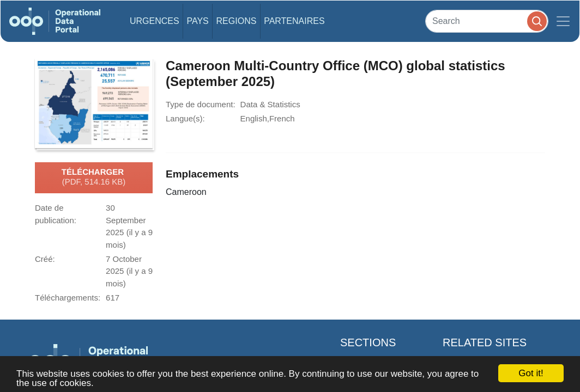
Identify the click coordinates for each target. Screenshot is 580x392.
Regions (237, 21)
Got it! (531, 373)
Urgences (155, 21)
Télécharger (94, 177)
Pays (197, 21)
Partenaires (294, 21)
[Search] (487, 21)
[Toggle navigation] (563, 21)
